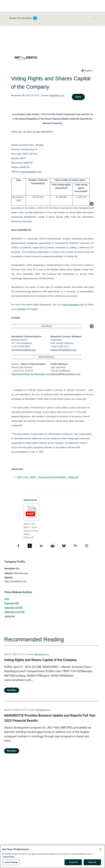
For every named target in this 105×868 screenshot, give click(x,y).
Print (7, 599)
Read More (12, 690)
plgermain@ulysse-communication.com (31, 374)
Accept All (73, 863)
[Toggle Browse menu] (94, 18)
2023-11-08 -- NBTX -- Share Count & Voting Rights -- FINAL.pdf (48, 477)
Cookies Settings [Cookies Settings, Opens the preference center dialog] (11, 863)
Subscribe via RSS (13, 608)
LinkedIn (22, 309)
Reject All (92, 863)
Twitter (34, 309)
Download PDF (12, 603)
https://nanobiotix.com (16, 581)
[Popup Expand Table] (92, 204)
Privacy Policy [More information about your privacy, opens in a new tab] (9, 857)
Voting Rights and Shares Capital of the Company (41, 660)
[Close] (101, 850)
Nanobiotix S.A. (57, 95)
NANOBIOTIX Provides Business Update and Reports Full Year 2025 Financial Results (50, 718)
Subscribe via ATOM (14, 612)
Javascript (10, 616)
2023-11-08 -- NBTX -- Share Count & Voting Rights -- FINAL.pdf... (31, 531)
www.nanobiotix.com (31, 172)
